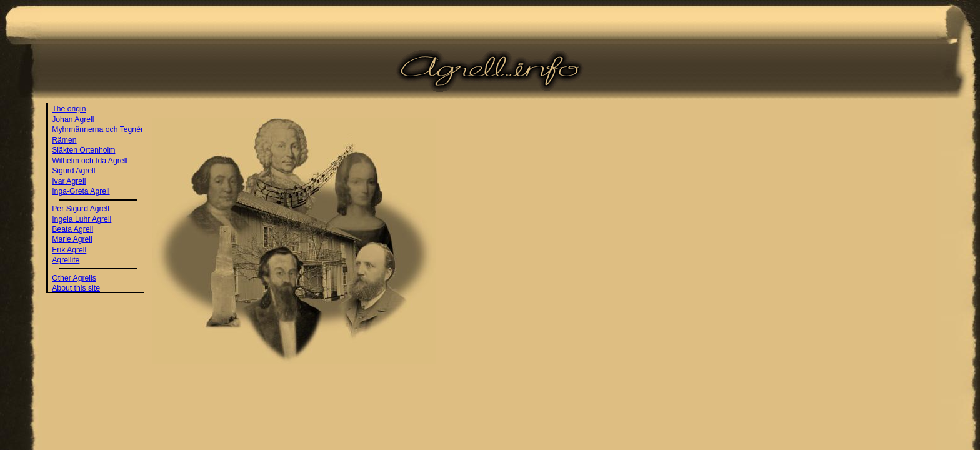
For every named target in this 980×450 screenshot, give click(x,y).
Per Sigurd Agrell (81, 209)
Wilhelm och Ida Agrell (90, 161)
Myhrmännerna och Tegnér (97, 129)
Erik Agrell (69, 250)
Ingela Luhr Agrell (82, 219)
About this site (76, 288)
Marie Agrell (72, 239)
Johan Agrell (73, 119)
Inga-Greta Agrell (81, 191)
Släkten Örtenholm (83, 150)
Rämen (64, 140)
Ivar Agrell (69, 181)
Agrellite (66, 260)
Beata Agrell (72, 229)
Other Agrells (74, 278)
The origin (69, 109)
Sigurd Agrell (73, 171)
